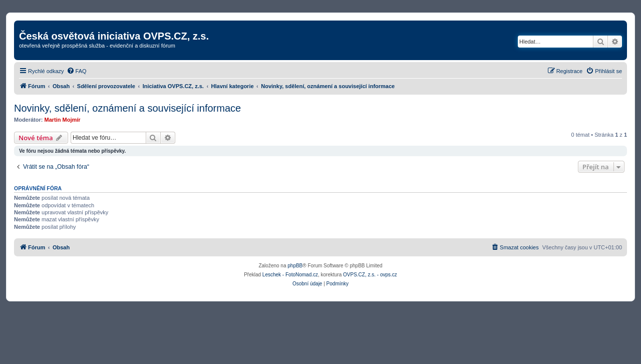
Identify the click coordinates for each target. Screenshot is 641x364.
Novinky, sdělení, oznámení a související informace (127, 108)
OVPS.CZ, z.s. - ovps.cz (370, 275)
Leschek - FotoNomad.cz (290, 275)
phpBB (295, 266)
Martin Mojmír (63, 120)
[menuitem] (77, 71)
